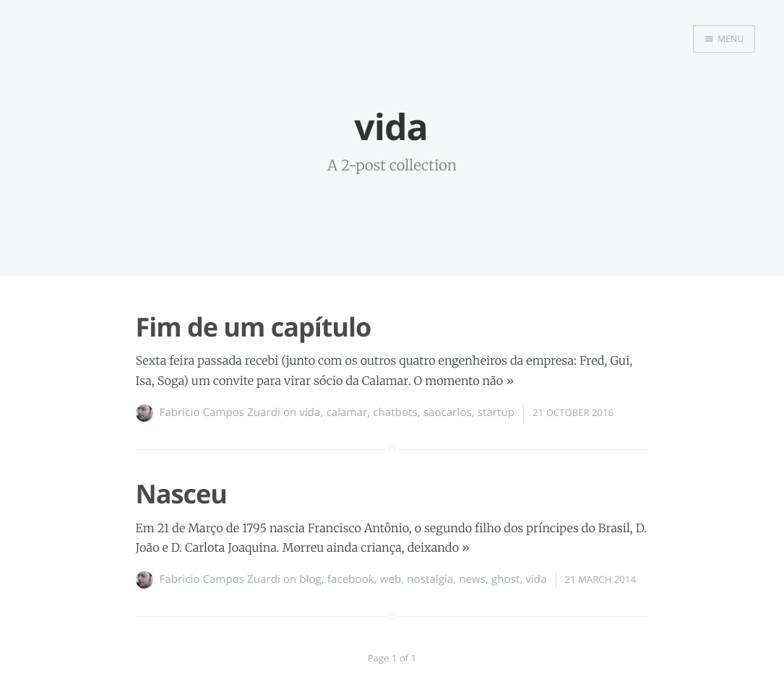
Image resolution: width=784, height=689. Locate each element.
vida (310, 412)
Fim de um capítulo (254, 327)
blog (310, 579)
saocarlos (448, 412)
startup (496, 412)
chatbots (395, 412)
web (391, 579)
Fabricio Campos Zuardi (220, 412)
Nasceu (181, 494)
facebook (351, 579)
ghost (505, 579)
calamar (347, 412)
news (472, 579)
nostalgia (430, 579)
